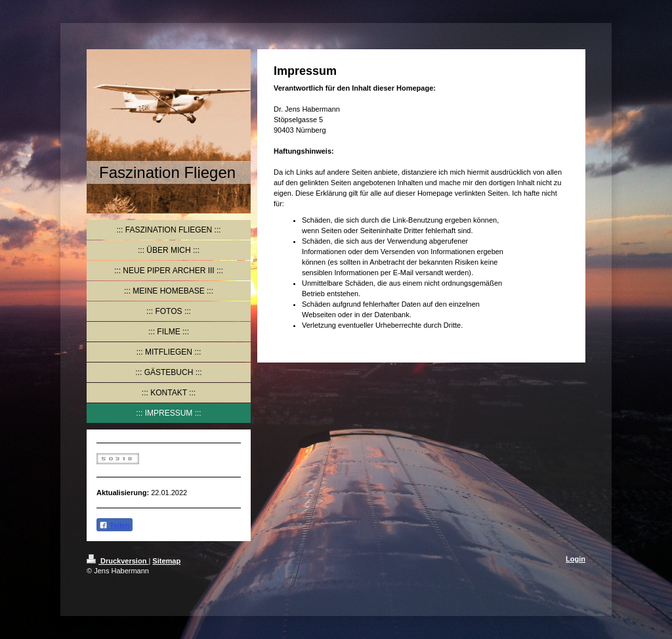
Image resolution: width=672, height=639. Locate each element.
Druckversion (117, 561)
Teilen (115, 525)
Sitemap (166, 561)
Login (576, 559)
